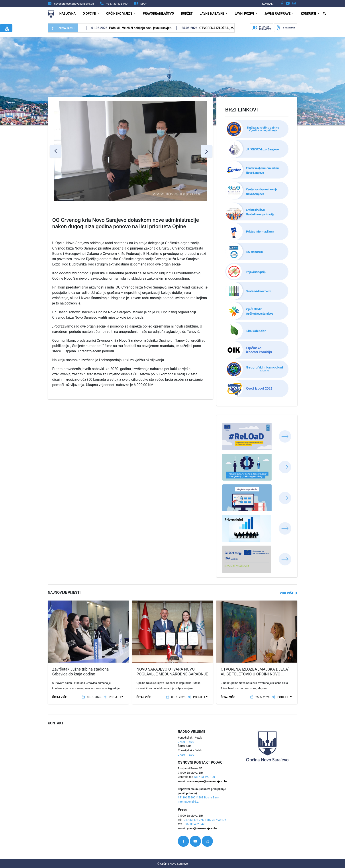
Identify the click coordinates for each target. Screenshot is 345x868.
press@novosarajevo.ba (202, 828)
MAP (143, 4)
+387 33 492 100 (117, 4)
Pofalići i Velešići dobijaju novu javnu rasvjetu (147, 28)
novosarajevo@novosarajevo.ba (207, 781)
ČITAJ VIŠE (60, 697)
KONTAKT (268, 4)
